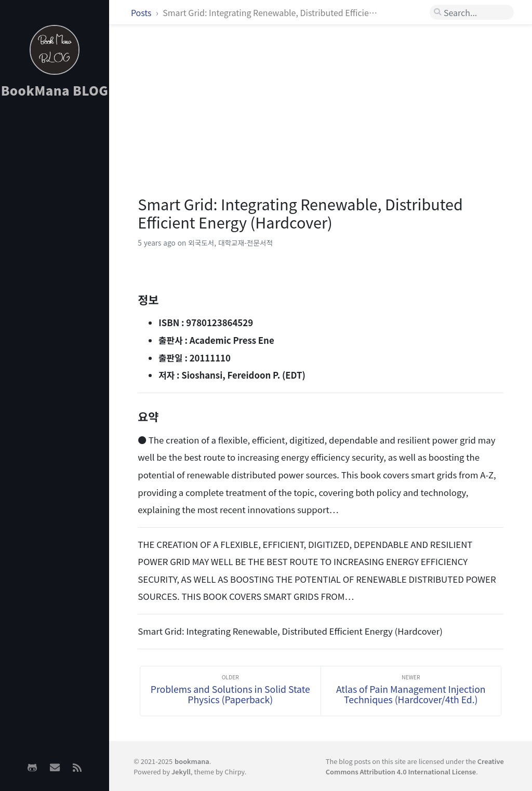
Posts (142, 12)
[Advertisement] (55, 271)
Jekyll (181, 772)
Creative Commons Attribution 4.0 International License (415, 766)
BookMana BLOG (55, 90)
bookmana (192, 761)
